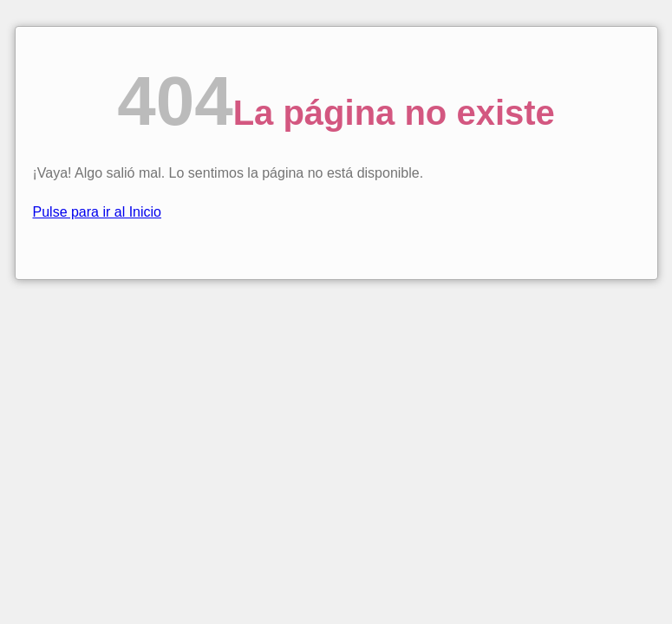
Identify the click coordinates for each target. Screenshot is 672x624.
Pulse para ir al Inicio (98, 212)
